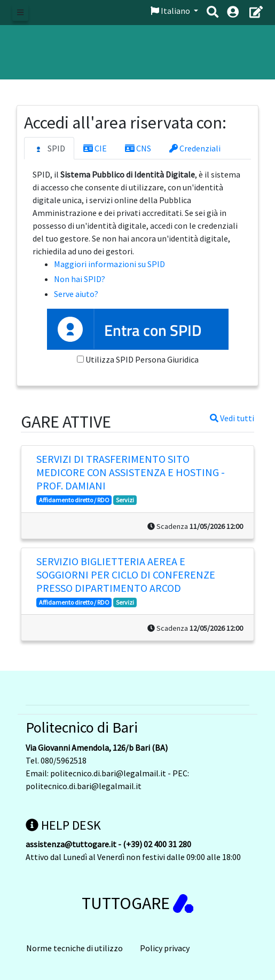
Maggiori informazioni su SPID (109, 264)
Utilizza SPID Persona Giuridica (142, 359)
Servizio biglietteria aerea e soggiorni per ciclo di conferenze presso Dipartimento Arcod (126, 575)
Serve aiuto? (76, 294)
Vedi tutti (232, 418)
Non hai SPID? (80, 279)
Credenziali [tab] (195, 148)
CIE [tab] (95, 148)
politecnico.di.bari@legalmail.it (108, 773)
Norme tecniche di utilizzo (74, 948)
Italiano (171, 11)
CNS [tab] (138, 148)
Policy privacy (165, 948)
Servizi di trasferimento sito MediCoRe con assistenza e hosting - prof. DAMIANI (131, 472)
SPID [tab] (49, 149)
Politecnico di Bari (82, 727)
